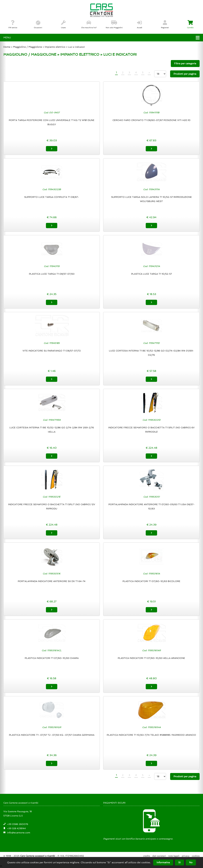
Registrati (165, 24)
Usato (63, 24)
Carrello (190, 24)
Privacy (186, 856)
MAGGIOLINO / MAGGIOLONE (30, 54)
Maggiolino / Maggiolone (28, 47)
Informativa (163, 862)
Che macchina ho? (89, 24)
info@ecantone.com (19, 832)
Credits (147, 856)
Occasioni (38, 24)
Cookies (196, 856)
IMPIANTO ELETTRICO (80, 54)
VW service (13, 24)
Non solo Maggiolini (114, 24)
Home (7, 47)
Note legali (174, 856)
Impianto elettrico (55, 47)
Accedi (140, 24)
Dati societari (159, 856)
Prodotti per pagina (185, 74)
